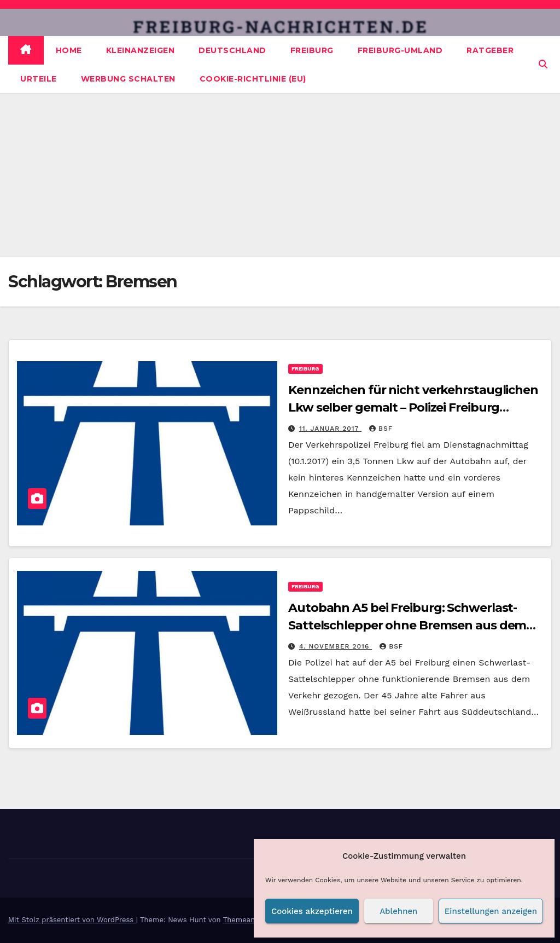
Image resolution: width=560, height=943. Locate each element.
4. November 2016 (336, 646)
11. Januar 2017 (330, 429)
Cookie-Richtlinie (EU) (253, 79)
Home (69, 50)
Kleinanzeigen (141, 50)
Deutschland (232, 50)
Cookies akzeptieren (312, 911)
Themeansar (244, 920)
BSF (381, 429)
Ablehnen (398, 911)
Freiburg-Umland (400, 50)
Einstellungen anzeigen (491, 911)
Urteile (39, 79)
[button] (543, 64)
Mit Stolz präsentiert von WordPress (72, 920)
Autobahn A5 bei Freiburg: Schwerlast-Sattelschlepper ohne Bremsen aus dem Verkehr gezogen (407, 625)
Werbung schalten (128, 79)
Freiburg (312, 50)
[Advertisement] (280, 175)
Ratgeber (490, 50)
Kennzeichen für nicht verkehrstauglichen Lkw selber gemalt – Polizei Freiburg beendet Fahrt (413, 407)
